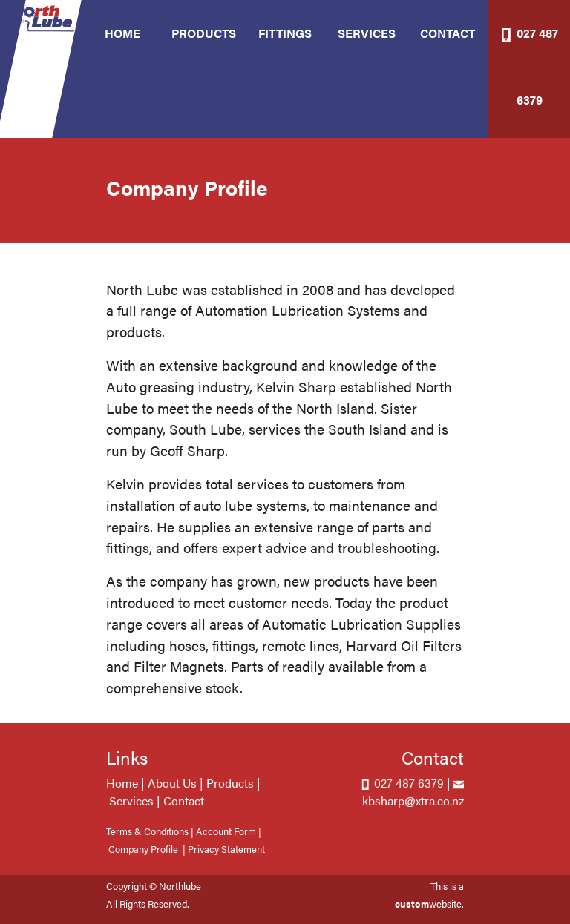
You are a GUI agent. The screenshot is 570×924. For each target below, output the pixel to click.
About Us (172, 783)
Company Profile (143, 849)
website (428, 904)
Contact (184, 801)
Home (122, 783)
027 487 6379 (407, 783)
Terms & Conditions (147, 831)
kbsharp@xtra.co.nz (413, 801)
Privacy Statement (226, 849)
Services (131, 801)
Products (230, 783)
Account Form (226, 831)
